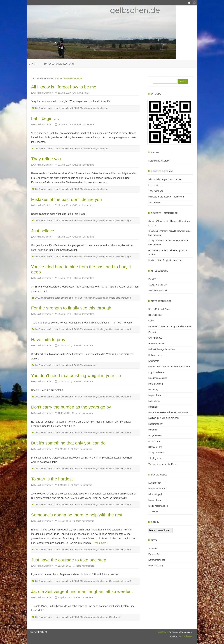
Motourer (153, 430)
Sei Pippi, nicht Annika (170, 260)
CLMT (151, 321)
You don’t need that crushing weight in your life (76, 376)
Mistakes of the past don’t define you (66, 199)
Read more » (101, 543)
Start (32, 64)
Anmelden (153, 549)
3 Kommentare (82, 93)
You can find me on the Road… (163, 464)
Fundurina (153, 332)
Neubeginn (103, 108)
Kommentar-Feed (157, 560)
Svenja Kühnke (156, 221)
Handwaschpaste (157, 344)
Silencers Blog (155, 447)
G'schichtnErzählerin (68, 78)
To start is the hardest (52, 479)
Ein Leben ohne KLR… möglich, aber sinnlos (170, 326)
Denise (152, 260)
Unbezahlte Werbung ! (120, 221)
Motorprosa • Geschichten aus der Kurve (168, 412)
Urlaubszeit (114, 617)
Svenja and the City (158, 285)
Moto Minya (154, 401)
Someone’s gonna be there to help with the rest (77, 515)
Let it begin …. (45, 118)
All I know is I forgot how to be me (64, 87)
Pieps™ (152, 279)
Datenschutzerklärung (59, 64)
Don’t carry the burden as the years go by (71, 407)
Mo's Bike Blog (156, 384)
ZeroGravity (162, 632)
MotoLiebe (153, 407)
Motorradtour (90, 108)
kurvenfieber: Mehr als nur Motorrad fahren (169, 367)
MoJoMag (153, 390)
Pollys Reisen (155, 435)
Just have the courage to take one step (69, 560)
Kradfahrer (154, 361)
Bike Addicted (155, 315)
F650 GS (78, 108)
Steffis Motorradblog (158, 506)
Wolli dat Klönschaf (158, 290)
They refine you (46, 159)
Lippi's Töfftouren (157, 372)
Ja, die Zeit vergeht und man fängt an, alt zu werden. (82, 591)
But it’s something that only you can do (68, 443)
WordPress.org (156, 566)
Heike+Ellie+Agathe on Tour (162, 349)
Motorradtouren (156, 424)
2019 (38, 108)
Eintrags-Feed (155, 554)
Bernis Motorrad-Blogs (159, 309)
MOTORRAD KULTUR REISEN (164, 418)
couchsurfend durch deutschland (57, 108)
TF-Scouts (153, 512)
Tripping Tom (155, 458)
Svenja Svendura (157, 241)
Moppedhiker (155, 395)
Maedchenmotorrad (158, 378)
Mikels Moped (155, 494)
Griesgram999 (155, 338)
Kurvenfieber (155, 483)
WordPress (187, 636)
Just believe (43, 231)
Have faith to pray (48, 340)
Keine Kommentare (85, 124)
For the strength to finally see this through (71, 308)
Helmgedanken (156, 355)
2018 (38, 617)
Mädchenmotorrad (157, 489)
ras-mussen (154, 441)
